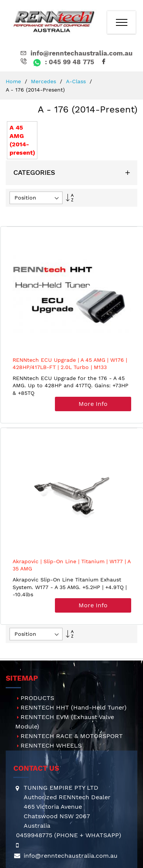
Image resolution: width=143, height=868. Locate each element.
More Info (93, 404)
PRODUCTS (37, 698)
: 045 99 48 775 (57, 62)
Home (14, 81)
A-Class (77, 81)
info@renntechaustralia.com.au (76, 53)
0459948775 (34, 835)
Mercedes (44, 81)
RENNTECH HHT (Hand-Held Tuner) (74, 707)
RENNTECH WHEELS (51, 745)
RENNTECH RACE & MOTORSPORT (72, 736)
